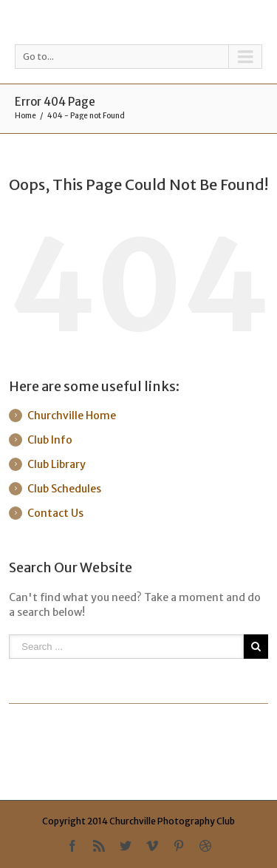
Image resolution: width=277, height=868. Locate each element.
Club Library (57, 464)
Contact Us (55, 513)
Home (25, 116)
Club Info (50, 440)
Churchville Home (72, 416)
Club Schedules (64, 489)
